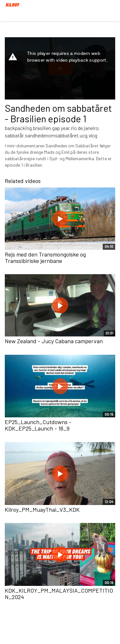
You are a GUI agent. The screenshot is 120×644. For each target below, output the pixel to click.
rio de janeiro (85, 128)
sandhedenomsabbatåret (52, 135)
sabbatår (14, 135)
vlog (93, 135)
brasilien (42, 128)
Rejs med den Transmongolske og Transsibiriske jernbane (45, 257)
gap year (61, 128)
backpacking (18, 128)
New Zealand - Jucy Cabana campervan (54, 341)
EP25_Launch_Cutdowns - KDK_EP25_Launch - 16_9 (38, 425)
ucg (84, 135)
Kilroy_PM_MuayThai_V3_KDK (42, 509)
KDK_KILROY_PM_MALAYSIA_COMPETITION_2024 (59, 594)
